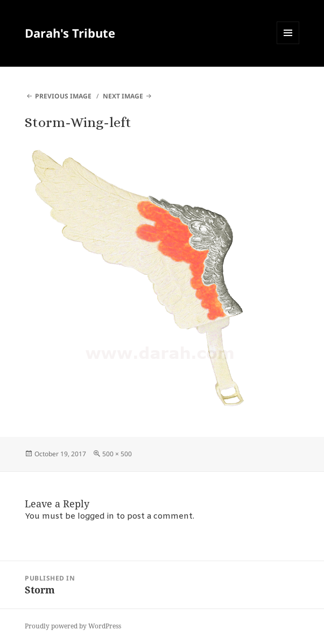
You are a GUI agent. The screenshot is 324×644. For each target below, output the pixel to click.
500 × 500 (117, 454)
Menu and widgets (288, 44)
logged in (96, 516)
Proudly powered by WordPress (73, 626)
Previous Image (63, 96)
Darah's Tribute (70, 33)
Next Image (123, 96)
